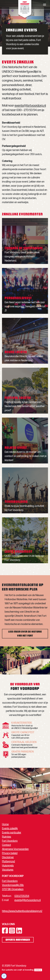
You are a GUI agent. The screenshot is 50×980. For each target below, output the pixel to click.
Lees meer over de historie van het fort (25, 634)
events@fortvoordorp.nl (30, 106)
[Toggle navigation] (45, 5)
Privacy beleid (10, 853)
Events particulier (12, 833)
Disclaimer (8, 857)
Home (5, 824)
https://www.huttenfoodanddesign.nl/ (22, 911)
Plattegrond (8, 861)
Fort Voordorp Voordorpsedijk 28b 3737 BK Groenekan (13, 885)
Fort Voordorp (10, 841)
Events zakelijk (10, 828)
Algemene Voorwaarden (15, 849)
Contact (6, 845)
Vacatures (8, 870)
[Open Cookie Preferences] (4, 976)
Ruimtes (7, 837)
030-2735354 (22, 896)
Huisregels (8, 866)
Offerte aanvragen (18, 940)
